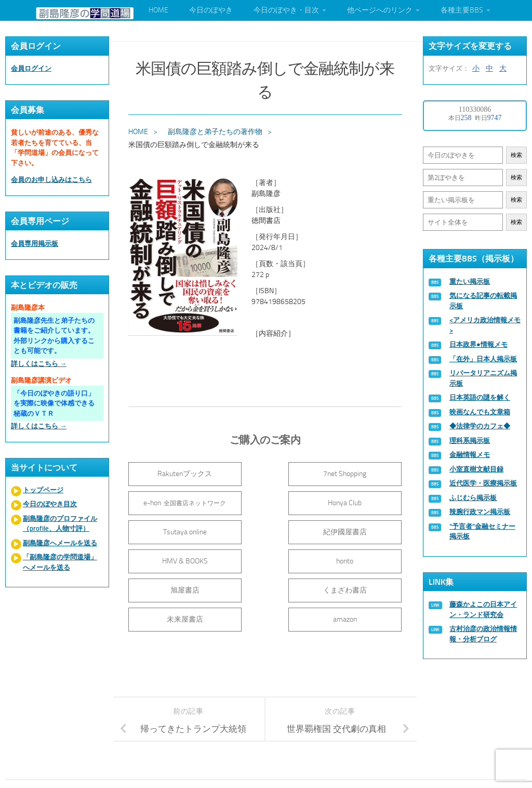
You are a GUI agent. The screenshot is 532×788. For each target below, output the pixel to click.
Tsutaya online (266, 501)
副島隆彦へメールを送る (60, 543)
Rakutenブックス (174, 472)
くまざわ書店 (174, 559)
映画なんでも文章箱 (480, 412)
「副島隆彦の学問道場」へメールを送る (60, 562)
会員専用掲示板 (35, 244)
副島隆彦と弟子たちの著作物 (216, 130)
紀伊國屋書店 (358, 501)
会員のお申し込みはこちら (51, 180)
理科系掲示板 (470, 441)
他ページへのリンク (380, 10)
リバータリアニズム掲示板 (483, 378)
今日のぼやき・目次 (286, 10)
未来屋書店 (266, 559)
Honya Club (174, 501)
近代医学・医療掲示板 (483, 483)
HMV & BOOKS (174, 530)
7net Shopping (266, 472)
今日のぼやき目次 (50, 504)
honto (266, 530)
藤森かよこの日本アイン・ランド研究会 (483, 609)
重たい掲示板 (470, 281)
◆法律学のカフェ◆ (480, 426)
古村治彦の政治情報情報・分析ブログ (483, 634)
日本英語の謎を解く (480, 397)
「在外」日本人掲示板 (483, 359)
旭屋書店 (358, 530)
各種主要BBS (462, 10)
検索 (516, 155)
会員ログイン (31, 68)
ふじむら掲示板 (473, 498)
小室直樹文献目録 (476, 469)
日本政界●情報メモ (478, 344)
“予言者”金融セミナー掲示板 (482, 531)
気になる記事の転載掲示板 (483, 301)
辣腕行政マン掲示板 (480, 512)
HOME (158, 10)
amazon (358, 559)
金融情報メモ (470, 455)
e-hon (358, 472)
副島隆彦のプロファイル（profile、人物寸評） (60, 524)
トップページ (43, 490)
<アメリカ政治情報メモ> (485, 325)
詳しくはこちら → (39, 364)
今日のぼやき (211, 10)
